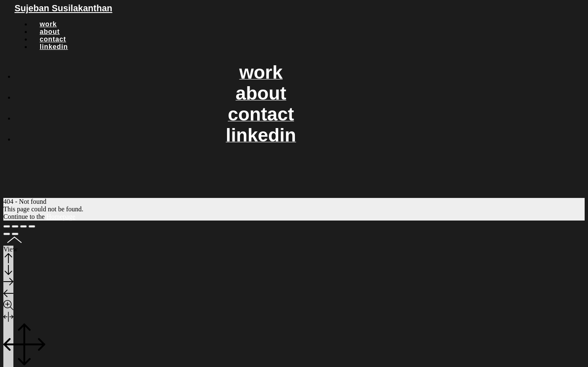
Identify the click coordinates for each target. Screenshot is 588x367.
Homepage (61, 217)
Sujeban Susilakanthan (64, 8)
